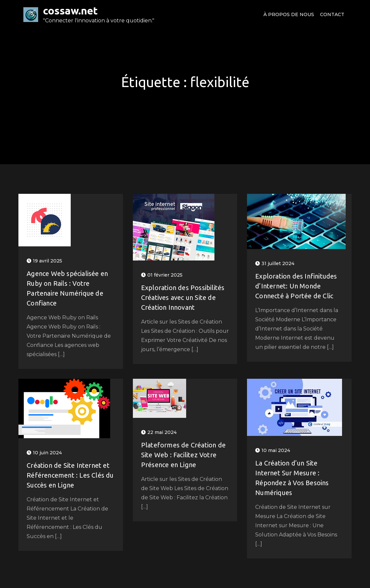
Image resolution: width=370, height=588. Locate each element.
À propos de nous (289, 14)
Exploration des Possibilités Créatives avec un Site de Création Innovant (183, 297)
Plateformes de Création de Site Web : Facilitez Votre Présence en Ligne (183, 455)
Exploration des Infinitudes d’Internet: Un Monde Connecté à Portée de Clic (296, 286)
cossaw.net (70, 11)
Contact (332, 14)
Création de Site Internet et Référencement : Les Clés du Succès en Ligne (70, 475)
